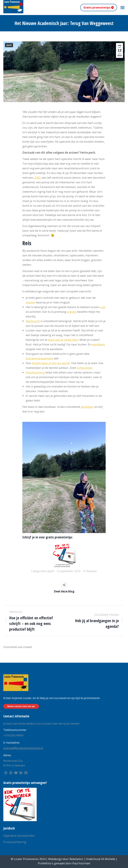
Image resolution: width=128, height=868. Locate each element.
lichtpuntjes (84, 368)
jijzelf (9, 45)
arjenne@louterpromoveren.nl (23, 748)
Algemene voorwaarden (19, 836)
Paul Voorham (81, 863)
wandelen (98, 344)
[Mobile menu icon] (122, 8)
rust (103, 307)
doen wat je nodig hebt (63, 340)
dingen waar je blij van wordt (51, 363)
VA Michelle (108, 859)
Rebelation (76, 859)
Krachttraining (35, 372)
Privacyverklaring (15, 842)
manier (30, 302)
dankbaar (87, 407)
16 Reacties (90, 571)
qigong (72, 312)
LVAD (37, 178)
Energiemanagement (39, 358)
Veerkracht (33, 321)
